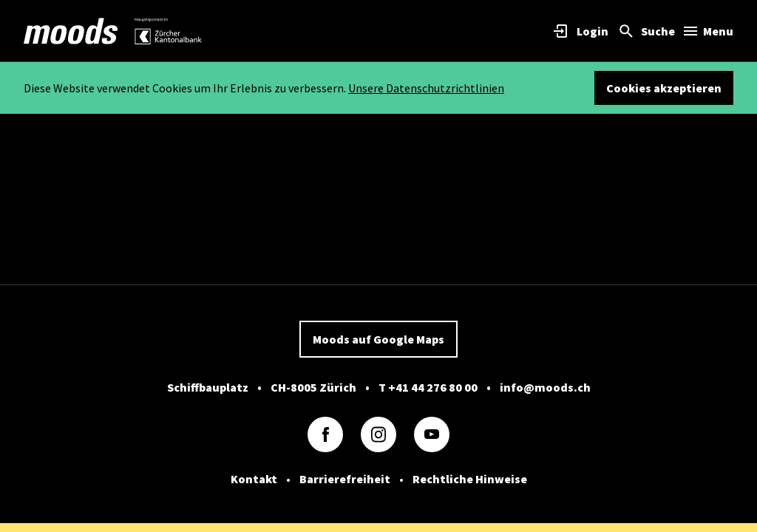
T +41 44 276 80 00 (428, 387)
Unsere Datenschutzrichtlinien (426, 88)
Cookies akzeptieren (664, 88)
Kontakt (254, 479)
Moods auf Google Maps (378, 339)
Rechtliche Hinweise (470, 479)
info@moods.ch (545, 387)
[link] (71, 31)
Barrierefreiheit (345, 479)
